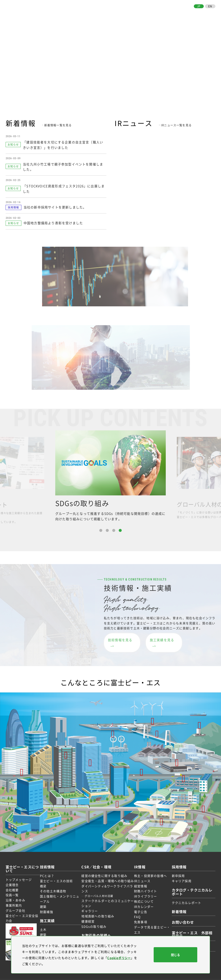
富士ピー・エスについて (75, 14)
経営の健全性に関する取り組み (105, 867)
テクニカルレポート (183, 894)
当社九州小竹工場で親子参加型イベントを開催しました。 (64, 165)
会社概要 (12, 882)
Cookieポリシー (120, 958)
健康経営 (89, 918)
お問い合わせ (205, 14)
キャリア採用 (178, 873)
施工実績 (113, 14)
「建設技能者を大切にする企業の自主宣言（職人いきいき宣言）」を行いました (64, 144)
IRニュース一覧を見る (176, 125)
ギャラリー (90, 908)
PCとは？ (49, 867)
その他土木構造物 (55, 883)
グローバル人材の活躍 (100, 893)
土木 (46, 921)
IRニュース (141, 873)
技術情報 (100, 14)
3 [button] (114, 529)
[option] (110, 474)
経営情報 (139, 878)
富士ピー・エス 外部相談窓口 (191, 927)
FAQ (136, 909)
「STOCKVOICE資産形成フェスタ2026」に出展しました (63, 187)
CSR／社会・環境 (133, 14)
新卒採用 (175, 867)
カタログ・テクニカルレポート (191, 884)
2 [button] (107, 529)
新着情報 (177, 903)
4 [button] (120, 529)
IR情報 (150, 14)
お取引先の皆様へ (183, 14)
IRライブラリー (144, 888)
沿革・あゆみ (15, 892)
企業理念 (12, 877)
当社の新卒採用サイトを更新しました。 (55, 205)
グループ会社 (15, 902)
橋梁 (46, 878)
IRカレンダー (142, 898)
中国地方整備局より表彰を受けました (53, 221)
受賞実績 (49, 932)
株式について (142, 893)
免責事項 (139, 914)
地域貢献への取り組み (99, 913)
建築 (46, 898)
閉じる (175, 955)
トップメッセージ (19, 871)
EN (210, 6)
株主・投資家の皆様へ (149, 867)
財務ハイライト (144, 883)
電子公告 (139, 904)
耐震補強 (49, 904)
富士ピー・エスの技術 (59, 873)
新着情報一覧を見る (58, 125)
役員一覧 (12, 887)
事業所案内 (14, 897)
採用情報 (162, 14)
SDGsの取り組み (95, 923)
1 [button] (101, 529)
